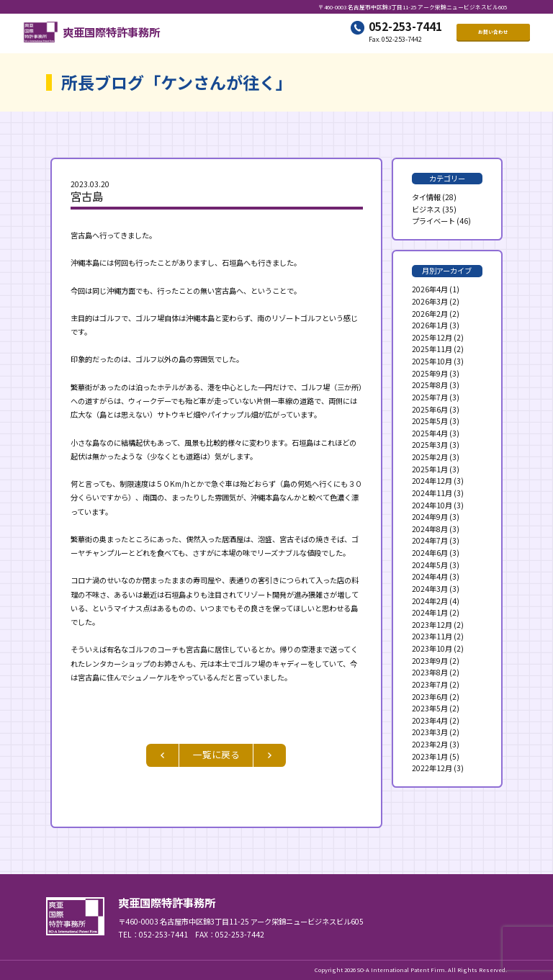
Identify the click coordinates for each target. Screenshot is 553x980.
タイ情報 (426, 197)
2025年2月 (430, 457)
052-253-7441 (405, 28)
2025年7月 (430, 397)
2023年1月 (430, 756)
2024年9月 (430, 517)
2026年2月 (430, 314)
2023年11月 (432, 636)
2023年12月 (432, 625)
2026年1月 (430, 325)
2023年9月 (430, 661)
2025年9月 (430, 373)
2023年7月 (430, 684)
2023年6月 (430, 697)
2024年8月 (430, 529)
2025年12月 (432, 337)
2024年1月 (430, 612)
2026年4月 (430, 289)
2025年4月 (430, 433)
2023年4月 (430, 720)
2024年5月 (430, 565)
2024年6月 (430, 553)
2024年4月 (430, 576)
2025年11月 (432, 349)
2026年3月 (430, 301)
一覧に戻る (216, 754)
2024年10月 (432, 505)
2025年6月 (430, 409)
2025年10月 (432, 361)
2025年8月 (430, 385)
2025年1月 (430, 469)
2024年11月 (432, 493)
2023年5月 (430, 708)
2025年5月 (430, 421)
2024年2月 (430, 601)
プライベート (433, 221)
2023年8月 (430, 672)
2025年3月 (430, 445)
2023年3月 (430, 732)
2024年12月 (432, 481)
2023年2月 (430, 744)
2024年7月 (430, 540)
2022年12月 (432, 768)
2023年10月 (432, 648)
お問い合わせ (493, 33)
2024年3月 (430, 589)
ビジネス (426, 209)
